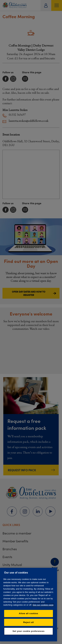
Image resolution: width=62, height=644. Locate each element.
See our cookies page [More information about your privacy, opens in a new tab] (43, 605)
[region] (29, 605)
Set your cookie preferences (29, 631)
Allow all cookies (29, 613)
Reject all (28, 622)
